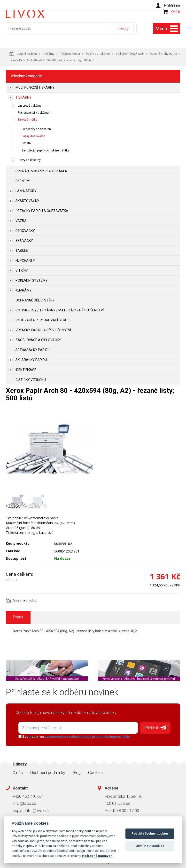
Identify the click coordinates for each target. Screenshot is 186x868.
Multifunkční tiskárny (35, 85)
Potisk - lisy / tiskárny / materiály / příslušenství (60, 308)
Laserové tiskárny (30, 103)
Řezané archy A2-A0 (163, 52)
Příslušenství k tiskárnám (35, 110)
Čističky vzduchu (31, 378)
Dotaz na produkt (25, 598)
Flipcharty (25, 258)
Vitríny (22, 268)
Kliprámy (24, 288)
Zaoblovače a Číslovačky (38, 338)
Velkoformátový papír (130, 52)
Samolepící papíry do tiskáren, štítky (45, 148)
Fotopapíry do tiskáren (36, 127)
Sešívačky (24, 238)
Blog (77, 769)
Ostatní (27, 141)
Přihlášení (172, 5)
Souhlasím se (72, 733)
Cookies (95, 769)
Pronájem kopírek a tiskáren (41, 169)
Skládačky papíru (31, 358)
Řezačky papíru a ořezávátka (42, 209)
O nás (18, 769)
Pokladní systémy (32, 278)
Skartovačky (27, 199)
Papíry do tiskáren (98, 52)
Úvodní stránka (23, 51)
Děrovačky (25, 229)
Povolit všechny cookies (150, 833)
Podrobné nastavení (98, 856)
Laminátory (26, 189)
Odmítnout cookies (150, 846)
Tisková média (70, 52)
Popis (18, 615)
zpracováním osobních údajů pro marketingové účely (85, 733)
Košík (175, 21)
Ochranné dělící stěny (35, 298)
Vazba (21, 219)
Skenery (23, 179)
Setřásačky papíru (33, 348)
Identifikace (26, 368)
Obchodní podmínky (48, 769)
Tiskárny (49, 52)
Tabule (22, 248)
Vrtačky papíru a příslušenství (43, 328)
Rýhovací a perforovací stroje (43, 318)
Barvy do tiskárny (29, 158)
